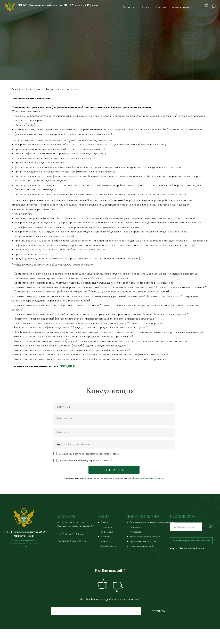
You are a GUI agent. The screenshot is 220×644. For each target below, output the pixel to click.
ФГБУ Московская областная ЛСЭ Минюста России (58, 5)
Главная (16, 89)
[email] (114, 432)
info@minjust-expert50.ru (71, 541)
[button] (191, 541)
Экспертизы (33, 89)
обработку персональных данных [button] (148, 478)
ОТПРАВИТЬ (114, 470)
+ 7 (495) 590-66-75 (70, 534)
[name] (114, 407)
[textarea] (114, 420)
